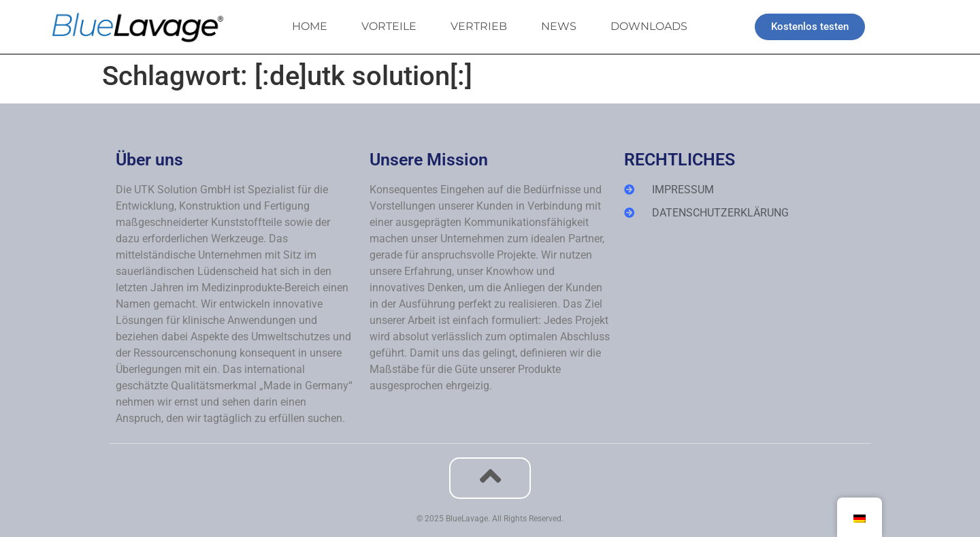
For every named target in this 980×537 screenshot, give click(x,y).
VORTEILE (389, 26)
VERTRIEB (479, 26)
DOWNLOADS (649, 26)
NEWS (559, 26)
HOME (310, 26)
